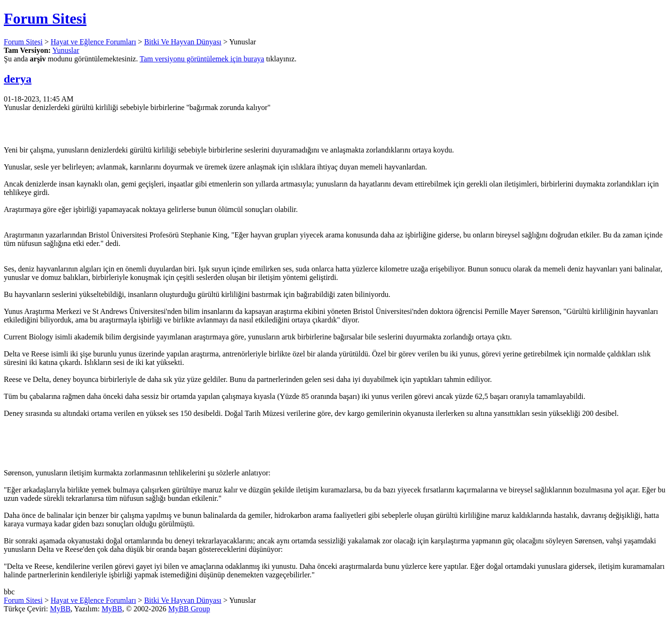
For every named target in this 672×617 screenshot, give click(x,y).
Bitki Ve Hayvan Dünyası (183, 42)
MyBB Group (189, 609)
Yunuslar (66, 50)
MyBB (60, 609)
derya (18, 79)
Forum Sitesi (45, 18)
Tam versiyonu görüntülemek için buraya (202, 59)
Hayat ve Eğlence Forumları (93, 42)
